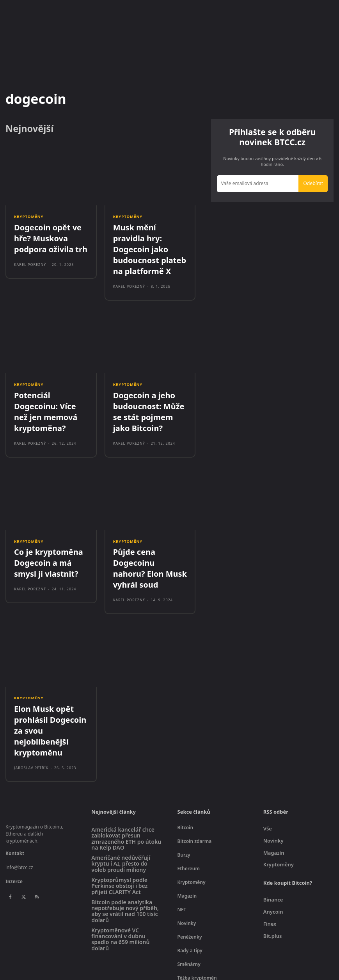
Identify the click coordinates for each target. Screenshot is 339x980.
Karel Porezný (30, 257)
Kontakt (15, 783)
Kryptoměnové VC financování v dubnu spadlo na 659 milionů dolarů (120, 870)
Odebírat (314, 183)
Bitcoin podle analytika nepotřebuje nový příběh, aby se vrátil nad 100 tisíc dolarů (125, 841)
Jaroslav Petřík (31, 698)
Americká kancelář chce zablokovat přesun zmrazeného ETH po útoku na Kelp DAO (126, 769)
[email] (259, 183)
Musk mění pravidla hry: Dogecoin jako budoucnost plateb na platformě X (149, 239)
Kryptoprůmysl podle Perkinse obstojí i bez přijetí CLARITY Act (119, 816)
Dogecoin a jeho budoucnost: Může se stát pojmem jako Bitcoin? (148, 386)
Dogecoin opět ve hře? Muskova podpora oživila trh (51, 234)
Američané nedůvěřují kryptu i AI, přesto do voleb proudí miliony (121, 794)
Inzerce (14, 812)
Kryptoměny (28, 217)
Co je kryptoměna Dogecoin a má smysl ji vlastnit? (49, 528)
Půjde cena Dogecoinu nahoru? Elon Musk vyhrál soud (150, 528)
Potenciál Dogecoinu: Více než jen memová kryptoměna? (49, 381)
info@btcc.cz (19, 797)
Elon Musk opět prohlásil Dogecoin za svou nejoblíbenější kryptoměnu (49, 671)
